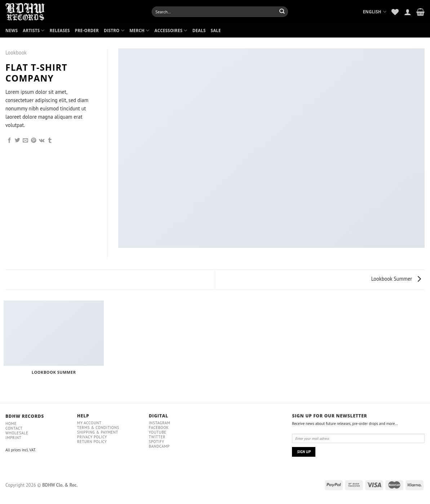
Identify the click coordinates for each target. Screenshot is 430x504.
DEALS (199, 30)
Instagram (160, 423)
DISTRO (114, 30)
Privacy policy (92, 437)
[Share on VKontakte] (42, 141)
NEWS (12, 30)
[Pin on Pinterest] (34, 141)
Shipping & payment (98, 432)
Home (11, 424)
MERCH (139, 30)
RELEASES (60, 30)
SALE (216, 30)
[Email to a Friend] (25, 141)
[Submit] (282, 12)
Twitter (157, 437)
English (375, 12)
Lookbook (16, 52)
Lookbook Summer (396, 279)
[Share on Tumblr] (50, 141)
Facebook (159, 428)
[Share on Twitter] (17, 141)
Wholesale (17, 433)
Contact (14, 428)
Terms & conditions (98, 428)
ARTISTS (34, 30)
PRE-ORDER (87, 30)
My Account (89, 423)
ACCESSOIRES (171, 30)
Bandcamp (159, 446)
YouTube (158, 432)
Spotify (157, 442)
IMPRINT (13, 438)
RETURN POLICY (92, 442)
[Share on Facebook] (10, 141)
